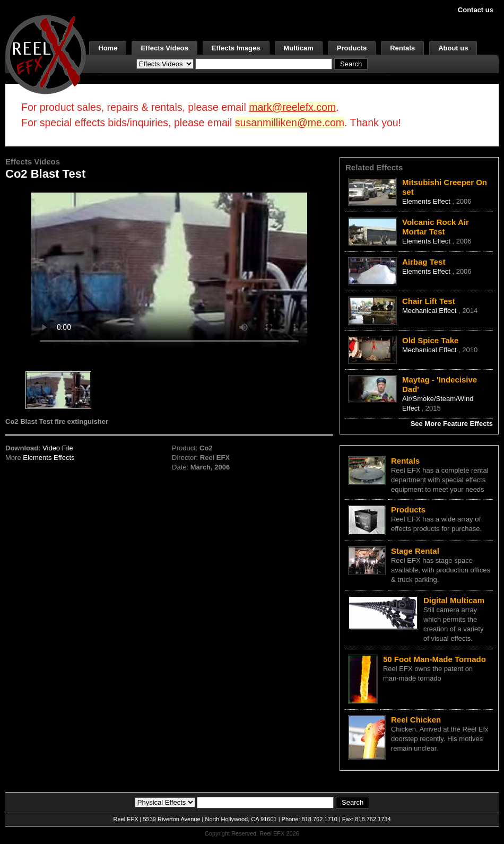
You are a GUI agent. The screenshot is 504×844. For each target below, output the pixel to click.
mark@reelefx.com (292, 107)
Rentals (402, 48)
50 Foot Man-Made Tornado (435, 659)
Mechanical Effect (430, 311)
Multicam (299, 48)
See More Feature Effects (452, 424)
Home (108, 48)
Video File (58, 448)
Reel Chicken (416, 720)
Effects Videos (164, 48)
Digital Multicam (454, 600)
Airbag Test (424, 262)
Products (352, 48)
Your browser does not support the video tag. (169, 270)
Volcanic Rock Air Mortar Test (436, 227)
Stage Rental (415, 551)
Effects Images (236, 48)
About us (453, 48)
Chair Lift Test (429, 301)
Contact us (476, 10)
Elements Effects (49, 458)
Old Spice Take (430, 340)
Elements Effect (427, 201)
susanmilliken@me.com (290, 123)
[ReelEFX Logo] (46, 54)
